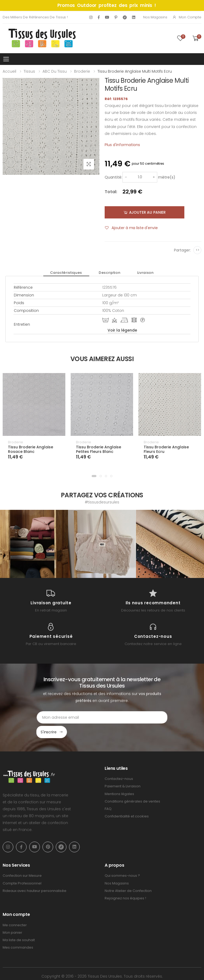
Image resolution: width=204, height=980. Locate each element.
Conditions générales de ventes (132, 787)
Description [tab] (110, 273)
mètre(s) (167, 177)
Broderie (82, 71)
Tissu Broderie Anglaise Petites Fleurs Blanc (99, 449)
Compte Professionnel (22, 869)
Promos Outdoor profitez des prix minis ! (107, 5)
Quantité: (113, 177)
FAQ (108, 794)
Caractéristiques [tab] (72, 273)
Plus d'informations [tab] (122, 145)
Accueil (9, 71)
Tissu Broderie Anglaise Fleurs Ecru (166, 449)
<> (197, 250)
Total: (111, 192)
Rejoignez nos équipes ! (125, 884)
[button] (94, 476)
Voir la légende (122, 330)
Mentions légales (119, 779)
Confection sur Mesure (22, 861)
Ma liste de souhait (19, 926)
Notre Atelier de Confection (128, 876)
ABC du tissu (55, 71)
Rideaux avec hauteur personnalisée (35, 876)
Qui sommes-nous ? (122, 861)
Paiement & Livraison (123, 772)
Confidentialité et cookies (127, 802)
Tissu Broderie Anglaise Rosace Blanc (31, 449)
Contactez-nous (119, 764)
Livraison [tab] (139, 273)
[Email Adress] (80, 717)
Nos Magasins (155, 17)
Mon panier (12, 918)
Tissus (29, 71)
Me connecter (15, 910)
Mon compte (187, 17)
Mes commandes (18, 933)
